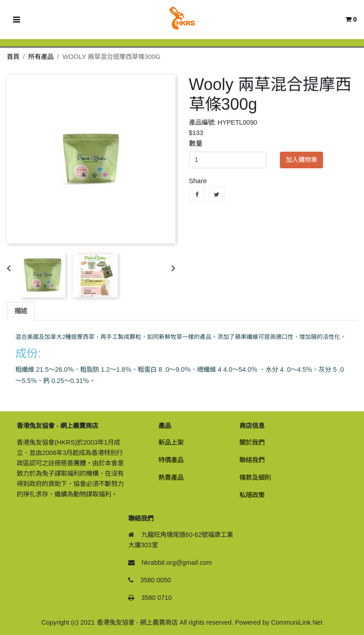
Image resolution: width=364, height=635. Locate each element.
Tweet (217, 194)
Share (197, 194)
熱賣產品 (171, 477)
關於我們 (252, 442)
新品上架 (171, 442)
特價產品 (171, 460)
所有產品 (41, 57)
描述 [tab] (21, 311)
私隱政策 (252, 495)
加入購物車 (301, 160)
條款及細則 (255, 477)
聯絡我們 (252, 460)
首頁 (13, 57)
